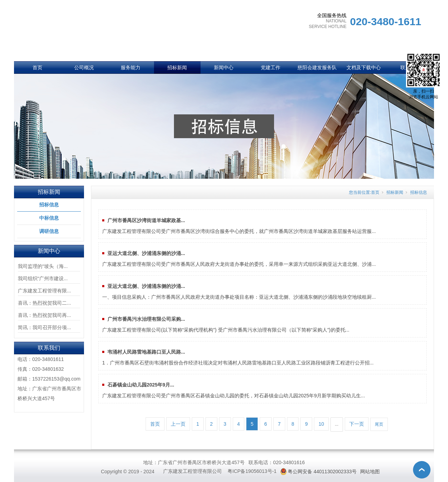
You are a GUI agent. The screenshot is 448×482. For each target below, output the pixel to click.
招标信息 (49, 205)
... (337, 424)
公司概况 (84, 68)
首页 (37, 68)
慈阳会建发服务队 (317, 68)
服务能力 (131, 68)
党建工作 (271, 68)
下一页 (357, 424)
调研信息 (49, 231)
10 (321, 424)
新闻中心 (224, 68)
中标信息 (49, 218)
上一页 (178, 424)
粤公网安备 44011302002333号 (322, 472)
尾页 (379, 424)
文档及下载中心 (364, 68)
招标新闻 (177, 68)
